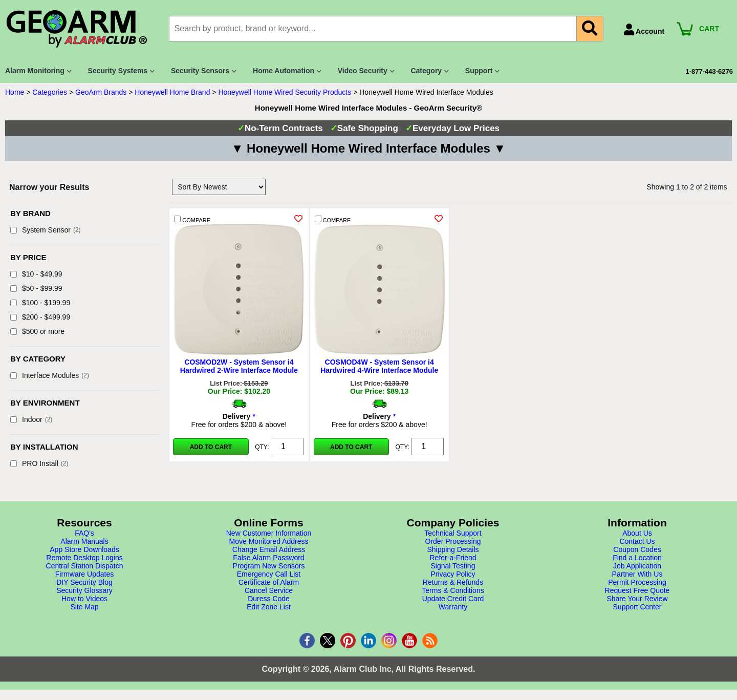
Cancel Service (269, 590)
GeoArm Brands (101, 92)
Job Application (637, 566)
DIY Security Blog (84, 582)
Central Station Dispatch (85, 566)
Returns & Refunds (453, 582)
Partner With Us (637, 574)
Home (15, 92)
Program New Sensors (269, 566)
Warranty (453, 607)
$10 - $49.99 (36, 274)
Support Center (637, 607)
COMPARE (192, 219)
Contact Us (637, 541)
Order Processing (453, 541)
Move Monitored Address (269, 541)
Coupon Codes (637, 549)
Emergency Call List (269, 574)
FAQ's (84, 533)
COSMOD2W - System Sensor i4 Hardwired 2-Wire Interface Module (239, 366)
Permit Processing (637, 582)
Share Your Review (637, 599)
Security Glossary (84, 590)
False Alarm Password (268, 558)
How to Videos (84, 599)
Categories (50, 92)
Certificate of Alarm (269, 582)
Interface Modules (50, 375)
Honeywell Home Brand (172, 92)
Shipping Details (453, 549)
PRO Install (39, 463)
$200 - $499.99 (40, 317)
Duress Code (269, 599)
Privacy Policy (453, 574)
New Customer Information (269, 533)
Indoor (31, 419)
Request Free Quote (637, 590)
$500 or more (37, 331)
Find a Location (637, 558)
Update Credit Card (453, 599)
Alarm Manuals (84, 541)
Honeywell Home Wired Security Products (285, 92)
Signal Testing (453, 566)
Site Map (84, 607)
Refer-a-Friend (453, 558)
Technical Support (453, 533)
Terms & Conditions (453, 590)
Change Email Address (269, 549)
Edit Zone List (269, 607)
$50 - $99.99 (36, 288)
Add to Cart (211, 447)
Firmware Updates (84, 574)
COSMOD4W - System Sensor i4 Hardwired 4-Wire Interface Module (379, 366)
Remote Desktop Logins (84, 558)
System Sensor (46, 230)
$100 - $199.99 (40, 303)
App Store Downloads (84, 549)
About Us (637, 533)
